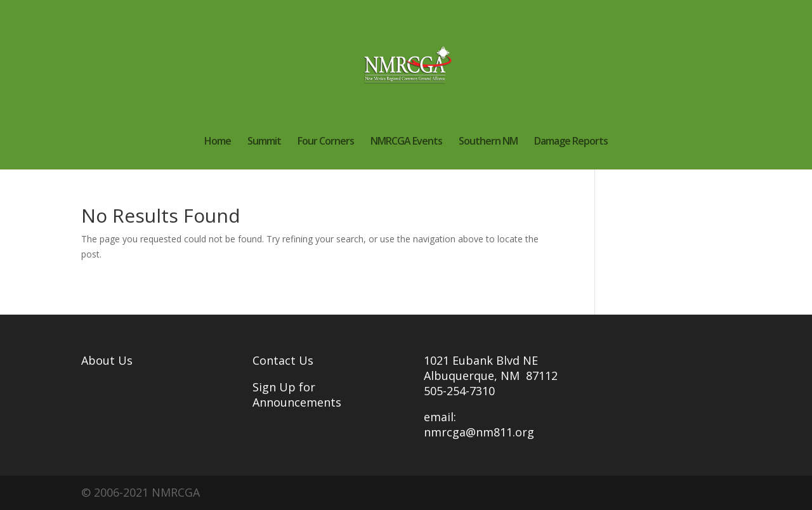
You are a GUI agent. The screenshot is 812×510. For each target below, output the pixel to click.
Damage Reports (571, 142)
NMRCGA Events (406, 142)
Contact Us (283, 360)
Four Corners (326, 142)
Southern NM (488, 142)
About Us (107, 360)
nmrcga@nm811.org (479, 432)
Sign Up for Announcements (297, 395)
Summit (264, 142)
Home (218, 142)
